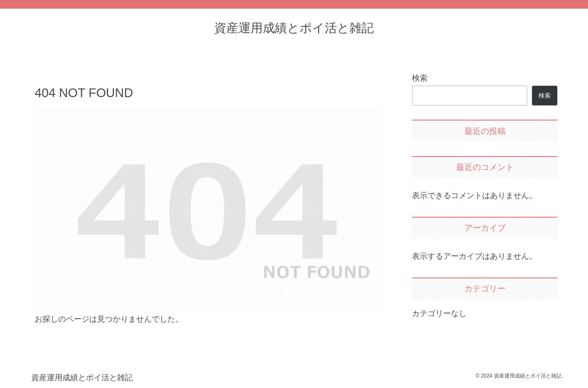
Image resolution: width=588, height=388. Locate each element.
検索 (420, 78)
